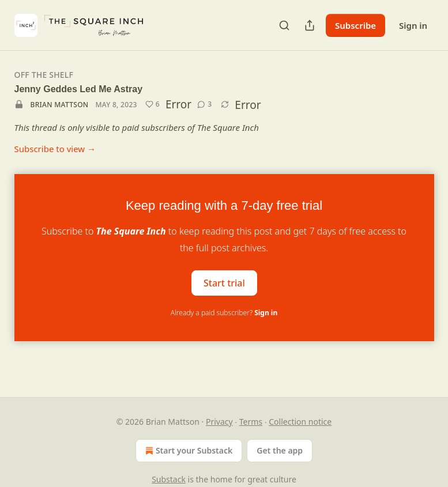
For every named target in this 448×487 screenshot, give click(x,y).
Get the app (280, 450)
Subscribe (355, 25)
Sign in (413, 25)
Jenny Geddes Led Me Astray (79, 89)
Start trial (224, 282)
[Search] (284, 25)
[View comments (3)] (204, 104)
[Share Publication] (310, 25)
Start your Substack (188, 451)
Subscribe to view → (55, 149)
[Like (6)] (153, 104)
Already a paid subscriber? (224, 313)
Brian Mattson (60, 105)
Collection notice (300, 422)
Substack (169, 479)
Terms (251, 422)
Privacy (219, 422)
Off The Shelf (44, 75)
